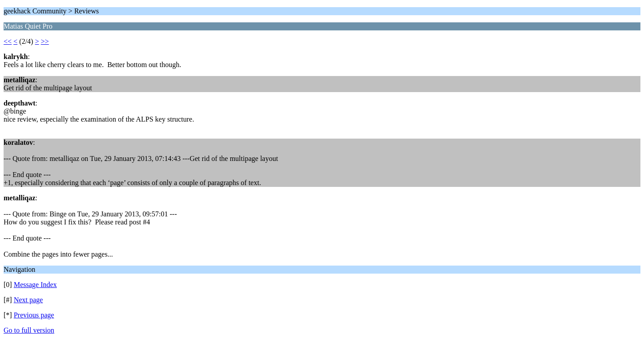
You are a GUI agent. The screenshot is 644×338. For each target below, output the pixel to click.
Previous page (34, 315)
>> (45, 41)
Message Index (35, 285)
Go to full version (29, 330)
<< (8, 41)
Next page (28, 300)
